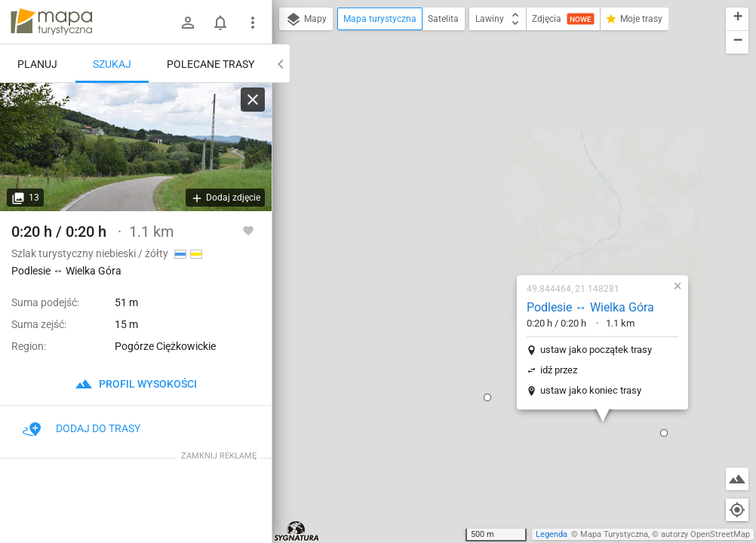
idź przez (470, 213)
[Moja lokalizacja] (737, 510)
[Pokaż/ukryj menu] (253, 23)
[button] (398, 241)
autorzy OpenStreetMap (705, 534)
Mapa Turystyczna (614, 534)
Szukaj (112, 64)
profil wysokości (136, 384)
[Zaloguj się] (188, 23)
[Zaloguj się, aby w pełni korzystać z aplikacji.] (248, 230)
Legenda (552, 534)
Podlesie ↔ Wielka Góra (501, 150)
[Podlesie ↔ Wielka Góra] (136, 147)
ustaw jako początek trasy (507, 193)
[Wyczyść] (253, 100)
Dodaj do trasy (81, 428)
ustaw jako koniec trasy (502, 233)
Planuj (37, 64)
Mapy (306, 20)
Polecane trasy (211, 64)
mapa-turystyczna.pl (51, 22)
